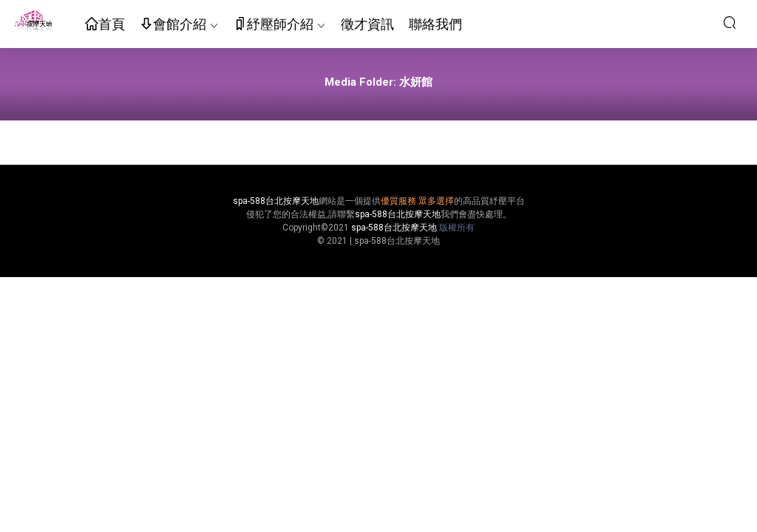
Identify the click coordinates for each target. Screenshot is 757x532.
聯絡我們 (435, 24)
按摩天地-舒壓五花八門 (33, 22)
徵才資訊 (367, 24)
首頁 (105, 25)
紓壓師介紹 (274, 25)
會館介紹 (173, 25)
